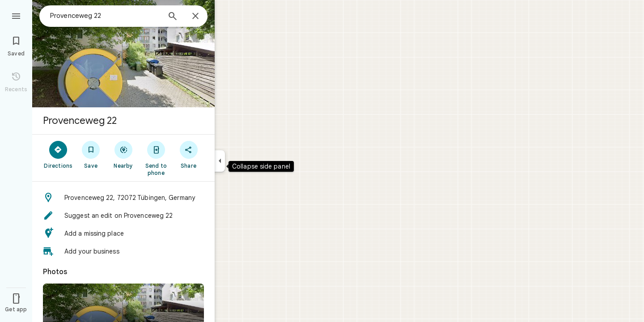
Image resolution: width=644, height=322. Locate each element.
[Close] (195, 17)
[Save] (91, 154)
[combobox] (105, 16)
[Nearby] (124, 154)
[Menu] (16, 15)
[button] (123, 198)
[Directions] (58, 154)
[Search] (173, 17)
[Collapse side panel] (220, 161)
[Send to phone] (156, 158)
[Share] (189, 154)
